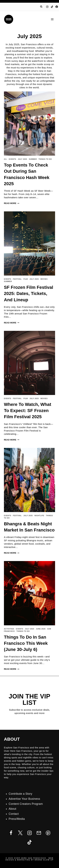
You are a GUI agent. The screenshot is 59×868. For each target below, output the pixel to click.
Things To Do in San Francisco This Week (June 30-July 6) (26, 643)
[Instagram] (47, 7)
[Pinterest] (48, 833)
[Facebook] (57, 7)
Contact (14, 814)
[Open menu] (52, 19)
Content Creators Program (26, 804)
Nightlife (39, 516)
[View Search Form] (41, 7)
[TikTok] (52, 7)
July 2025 (23, 159)
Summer (33, 159)
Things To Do (45, 159)
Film (26, 279)
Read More (12, 203)
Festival (17, 279)
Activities (9, 629)
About (12, 809)
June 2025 (41, 629)
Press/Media (17, 819)
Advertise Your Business (24, 799)
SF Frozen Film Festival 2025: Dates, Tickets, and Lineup (29, 293)
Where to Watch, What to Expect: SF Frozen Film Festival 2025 (28, 411)
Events (12, 159)
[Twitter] (20, 833)
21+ (6, 159)
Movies (44, 279)
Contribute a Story (20, 794)
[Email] (39, 833)
